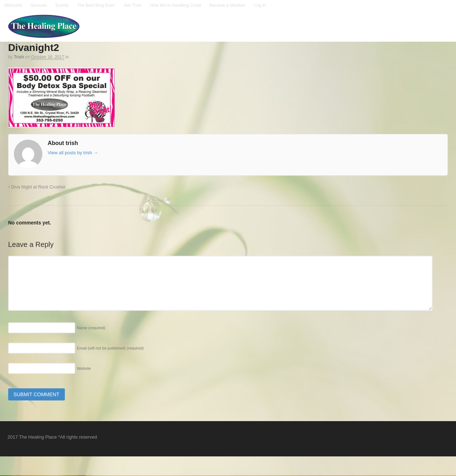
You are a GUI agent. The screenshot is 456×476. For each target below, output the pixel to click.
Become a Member (227, 5)
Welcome (13, 5)
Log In (260, 5)
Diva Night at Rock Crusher (37, 187)
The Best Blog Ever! (96, 5)
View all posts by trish (73, 153)
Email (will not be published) (110, 348)
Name (91, 328)
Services (39, 5)
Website (84, 368)
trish (19, 57)
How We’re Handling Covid (175, 5)
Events (62, 5)
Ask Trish (132, 5)
